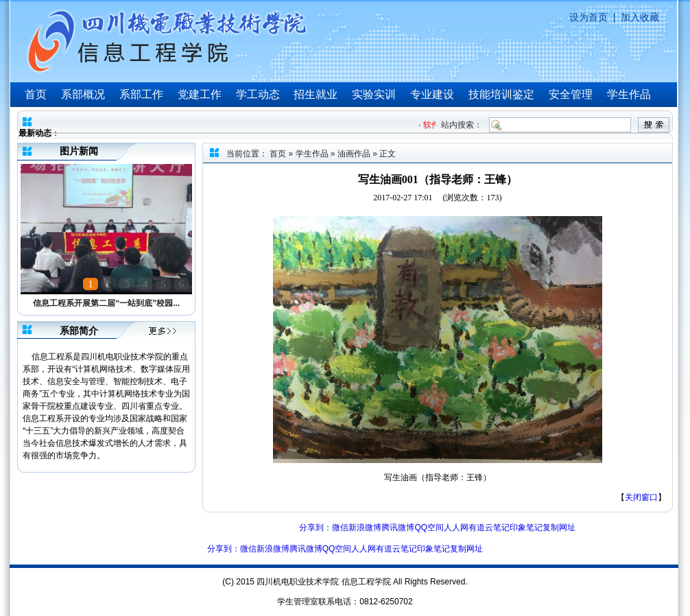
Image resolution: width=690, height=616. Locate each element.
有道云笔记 (489, 528)
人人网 (456, 528)
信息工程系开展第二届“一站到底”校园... (106, 303)
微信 (340, 528)
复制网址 (559, 528)
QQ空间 (429, 528)
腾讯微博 (398, 528)
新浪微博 (365, 528)
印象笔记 (526, 528)
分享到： (316, 528)
